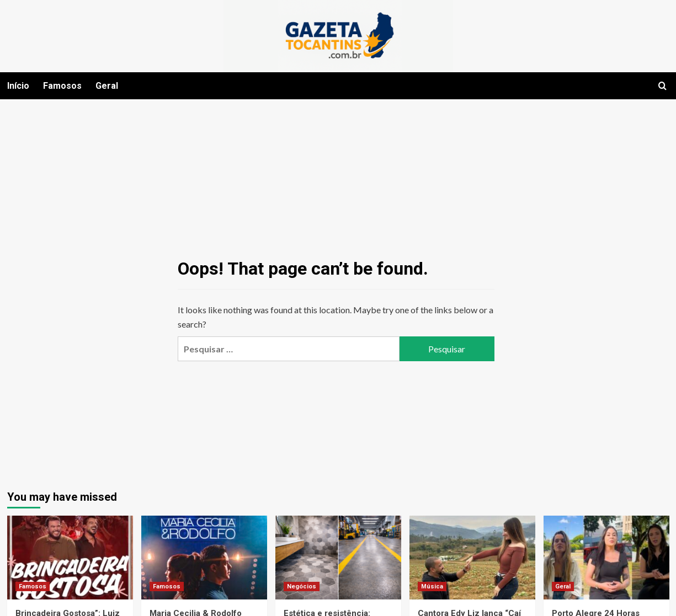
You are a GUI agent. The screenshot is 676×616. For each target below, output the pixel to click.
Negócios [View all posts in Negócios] (302, 586)
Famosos (62, 86)
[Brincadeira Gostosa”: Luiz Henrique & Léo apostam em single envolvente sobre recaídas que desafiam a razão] (70, 558)
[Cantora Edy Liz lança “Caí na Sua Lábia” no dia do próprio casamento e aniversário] (472, 558)
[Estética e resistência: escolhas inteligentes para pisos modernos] (338, 558)
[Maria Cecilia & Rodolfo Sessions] (204, 558)
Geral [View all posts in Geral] (563, 586)
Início (18, 86)
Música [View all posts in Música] (432, 586)
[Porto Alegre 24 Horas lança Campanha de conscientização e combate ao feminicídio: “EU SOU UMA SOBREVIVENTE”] (606, 558)
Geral (107, 86)
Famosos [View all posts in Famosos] (33, 586)
